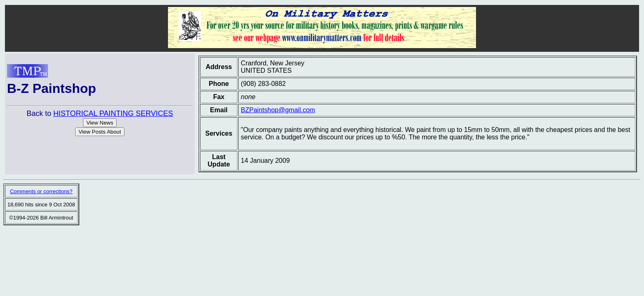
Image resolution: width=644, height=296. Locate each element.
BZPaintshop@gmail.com (278, 110)
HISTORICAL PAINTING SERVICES (113, 113)
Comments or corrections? (41, 191)
